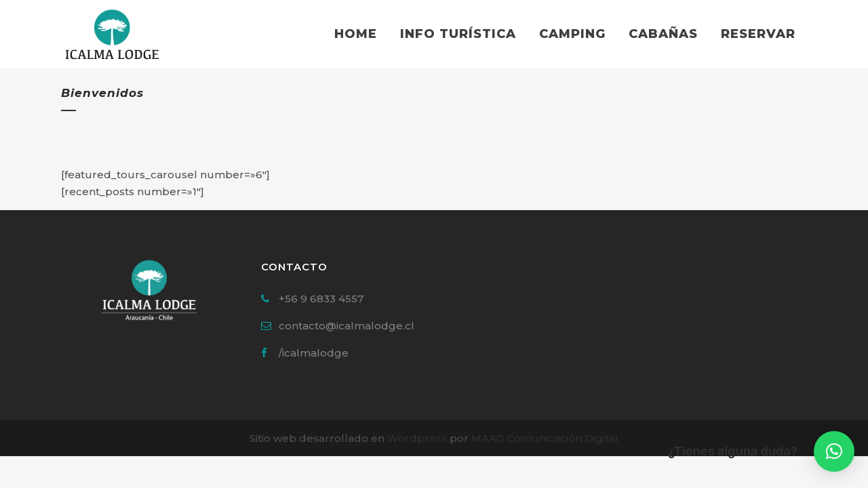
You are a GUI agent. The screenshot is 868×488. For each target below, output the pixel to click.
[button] (834, 451)
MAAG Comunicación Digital (545, 438)
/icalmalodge (314, 353)
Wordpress (417, 438)
